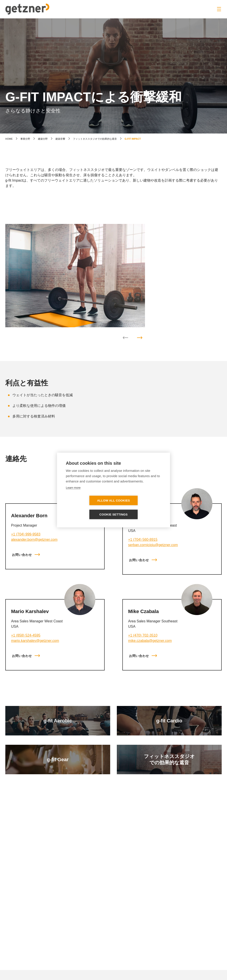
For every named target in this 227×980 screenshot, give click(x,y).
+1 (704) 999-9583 (26, 534)
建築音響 (60, 139)
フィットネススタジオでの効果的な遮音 (95, 139)
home (9, 139)
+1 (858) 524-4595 (26, 635)
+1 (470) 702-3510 (143, 635)
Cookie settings (139, 507)
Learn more (73, 495)
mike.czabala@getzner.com (150, 641)
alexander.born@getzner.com (34, 540)
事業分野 (25, 139)
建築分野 (43, 139)
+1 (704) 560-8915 (143, 540)
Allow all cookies (88, 507)
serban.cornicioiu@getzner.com (153, 545)
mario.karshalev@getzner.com (35, 641)
